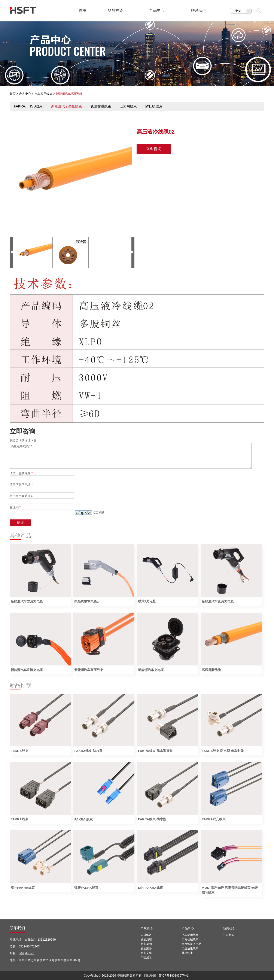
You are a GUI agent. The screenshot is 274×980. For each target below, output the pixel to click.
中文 (243, 11)
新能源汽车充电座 (151, 670)
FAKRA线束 (19, 751)
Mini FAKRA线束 (150, 888)
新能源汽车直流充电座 (27, 670)
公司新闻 (229, 935)
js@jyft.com (26, 953)
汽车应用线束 (43, 94)
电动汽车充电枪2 (86, 602)
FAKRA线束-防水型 (88, 751)
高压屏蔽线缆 (211, 670)
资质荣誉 (146, 948)
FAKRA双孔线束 (214, 819)
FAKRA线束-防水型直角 (155, 751)
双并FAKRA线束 (23, 888)
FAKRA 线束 (83, 819)
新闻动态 (229, 928)
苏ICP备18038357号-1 (174, 976)
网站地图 (150, 976)
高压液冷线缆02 (131, 456)
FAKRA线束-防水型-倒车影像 (223, 751)
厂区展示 (146, 957)
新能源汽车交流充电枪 (27, 601)
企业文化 (146, 953)
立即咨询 (154, 149)
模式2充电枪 (147, 601)
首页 (13, 94)
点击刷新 (99, 512)
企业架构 (146, 944)
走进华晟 (146, 935)
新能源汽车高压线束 (89, 670)
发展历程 (146, 939)
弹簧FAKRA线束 (86, 888)
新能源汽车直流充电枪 (218, 601)
